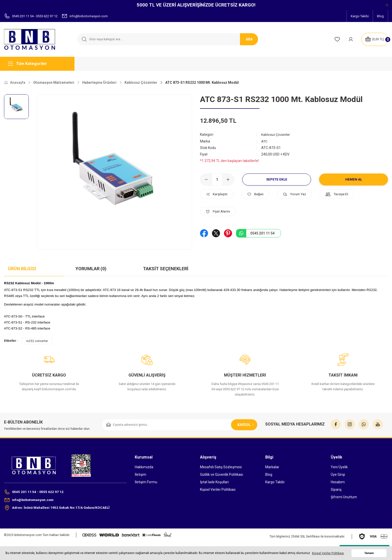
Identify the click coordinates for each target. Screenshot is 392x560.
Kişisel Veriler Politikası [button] (328, 553)
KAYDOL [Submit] (246, 425)
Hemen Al (354, 179)
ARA (249, 39)
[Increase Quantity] (228, 179)
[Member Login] (350, 39)
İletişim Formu (146, 482)
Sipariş (336, 489)
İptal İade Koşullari (214, 482)
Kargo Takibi (275, 482)
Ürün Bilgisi (22, 269)
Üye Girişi (338, 474)
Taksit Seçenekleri (166, 269)
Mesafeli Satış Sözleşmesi (221, 467)
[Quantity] (217, 179)
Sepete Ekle (277, 179)
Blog (269, 474)
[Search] (167, 39)
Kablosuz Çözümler (277, 134)
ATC (265, 141)
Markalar (272, 467)
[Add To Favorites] (258, 194)
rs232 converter (37, 341)
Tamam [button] (369, 553)
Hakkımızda (144, 467)
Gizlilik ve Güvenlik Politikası (221, 474)
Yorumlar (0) (91, 269)
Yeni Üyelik (339, 467)
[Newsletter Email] (180, 425)
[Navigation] (39, 64)
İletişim (140, 474)
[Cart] (374, 39)
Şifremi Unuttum (344, 497)
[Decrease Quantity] (206, 179)
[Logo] (33, 39)
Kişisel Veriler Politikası (218, 489)
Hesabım (338, 482)
